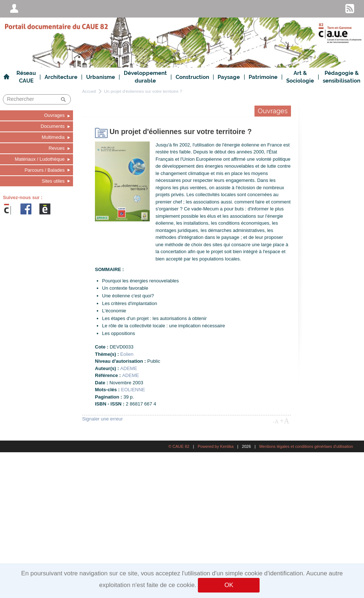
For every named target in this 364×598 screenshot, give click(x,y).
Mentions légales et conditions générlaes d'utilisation (306, 446)
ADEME (129, 368)
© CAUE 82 (179, 446)
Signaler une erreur (102, 419)
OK (229, 585)
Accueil (89, 91)
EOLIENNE (133, 390)
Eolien (127, 354)
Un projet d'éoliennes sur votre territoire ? (143, 91)
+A (284, 421)
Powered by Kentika (215, 446)
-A (276, 422)
